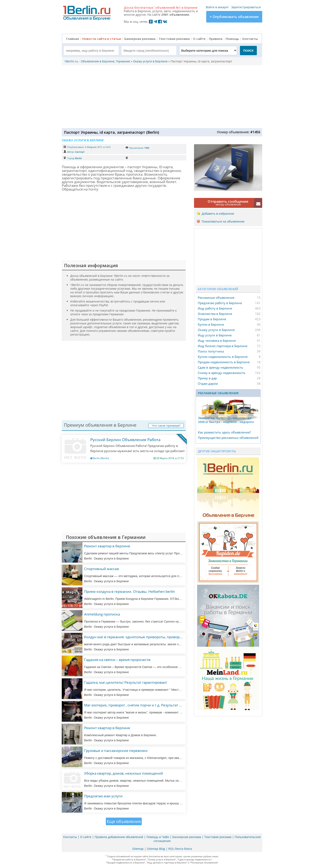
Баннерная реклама (140, 39)
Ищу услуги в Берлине (215, 335)
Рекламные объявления (216, 298)
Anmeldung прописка (102, 614)
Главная (73, 39)
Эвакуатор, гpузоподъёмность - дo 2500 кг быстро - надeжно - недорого (226, 420)
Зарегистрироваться (246, 7)
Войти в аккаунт (217, 7)
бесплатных (144, 7)
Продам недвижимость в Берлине (224, 362)
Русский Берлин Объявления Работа (125, 440)
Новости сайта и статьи (102, 39)
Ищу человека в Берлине (217, 341)
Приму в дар (207, 378)
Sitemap (138, 849)
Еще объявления (124, 821)
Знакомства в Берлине (215, 314)
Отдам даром (208, 383)
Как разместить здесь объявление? (224, 432)
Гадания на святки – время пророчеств (117, 660)
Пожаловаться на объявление (223, 221)
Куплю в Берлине (211, 324)
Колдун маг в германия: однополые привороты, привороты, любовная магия (150, 637)
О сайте (199, 39)
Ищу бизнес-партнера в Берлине (223, 346)
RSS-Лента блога (180, 849)
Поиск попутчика (211, 351)
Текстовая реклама (174, 39)
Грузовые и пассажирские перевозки (116, 751)
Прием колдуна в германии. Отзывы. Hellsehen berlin (129, 591)
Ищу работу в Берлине (215, 308)
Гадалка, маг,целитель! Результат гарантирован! (126, 682)
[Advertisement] (161, 96)
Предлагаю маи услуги (103, 796)
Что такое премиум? (166, 426)
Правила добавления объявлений (119, 837)
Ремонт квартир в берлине (107, 546)
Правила (216, 39)
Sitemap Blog (156, 849)
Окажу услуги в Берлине (216, 330)
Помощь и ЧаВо (158, 837)
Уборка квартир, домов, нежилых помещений (124, 773)
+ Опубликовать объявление (234, 17)
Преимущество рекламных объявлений (228, 438)
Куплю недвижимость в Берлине (223, 357)
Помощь (232, 39)
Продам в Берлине (212, 319)
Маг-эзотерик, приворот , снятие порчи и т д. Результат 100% (136, 705)
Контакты (250, 39)
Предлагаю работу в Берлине (220, 303)
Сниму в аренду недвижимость (222, 373)
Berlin (79, 158)
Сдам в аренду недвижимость (220, 367)
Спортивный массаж (102, 569)
